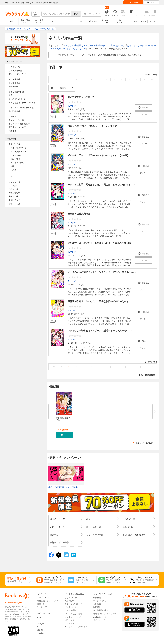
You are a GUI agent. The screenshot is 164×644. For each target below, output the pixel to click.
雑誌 (12, 166)
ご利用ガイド (154, 22)
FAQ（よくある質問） (74, 614)
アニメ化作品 (14, 79)
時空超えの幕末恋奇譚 (79, 214)
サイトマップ (99, 620)
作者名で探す (14, 193)
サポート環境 (70, 610)
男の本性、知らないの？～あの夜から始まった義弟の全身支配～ (100, 243)
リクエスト (69, 623)
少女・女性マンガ (39, 21)
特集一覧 (12, 117)
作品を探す (69, 601)
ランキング (42, 607)
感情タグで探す (15, 204)
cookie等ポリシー (101, 617)
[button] (64, 435)
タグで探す (13, 186)
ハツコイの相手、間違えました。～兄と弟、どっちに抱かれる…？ (101, 185)
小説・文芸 (93, 21)
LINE (39, 617)
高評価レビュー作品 (17, 127)
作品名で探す (14, 189)
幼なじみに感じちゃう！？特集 (63, 487)
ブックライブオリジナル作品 (21, 108)
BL (52, 21)
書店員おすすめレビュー (19, 124)
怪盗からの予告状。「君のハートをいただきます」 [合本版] (98, 155)
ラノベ (79, 21)
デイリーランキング (17, 74)
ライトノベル (16, 155)
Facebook (41, 633)
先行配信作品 (14, 111)
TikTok (40, 627)
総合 (12, 21)
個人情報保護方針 (101, 610)
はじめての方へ (140, 22)
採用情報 (97, 604)
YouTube (41, 630)
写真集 (13, 170)
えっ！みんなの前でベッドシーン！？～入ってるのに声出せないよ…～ (104, 272)
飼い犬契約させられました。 (82, 97)
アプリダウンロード (73, 604)
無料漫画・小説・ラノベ (48, 601)
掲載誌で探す (14, 196)
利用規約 (97, 607)
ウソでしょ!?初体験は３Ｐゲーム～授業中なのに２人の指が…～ (93, 45)
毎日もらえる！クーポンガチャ (22, 103)
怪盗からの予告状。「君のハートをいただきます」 (94, 126)
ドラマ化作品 (14, 83)
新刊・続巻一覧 (15, 71)
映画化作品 (13, 86)
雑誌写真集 (119, 21)
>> (152, 80)
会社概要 (97, 598)
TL (66, 21)
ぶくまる (12, 131)
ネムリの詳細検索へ (148, 375)
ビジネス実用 (106, 21)
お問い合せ (69, 620)
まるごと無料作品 (16, 92)
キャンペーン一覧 (16, 120)
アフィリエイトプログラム (76, 627)
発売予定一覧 (14, 67)
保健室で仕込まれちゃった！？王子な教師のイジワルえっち (98, 301)
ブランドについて (101, 601)
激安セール (13, 95)
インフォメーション (73, 617)
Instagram (41, 623)
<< (54, 80)
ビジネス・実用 (17, 163)
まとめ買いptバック (17, 99)
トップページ (43, 598)
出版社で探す (14, 200)
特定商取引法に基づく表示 (105, 614)
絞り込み (36, 14)
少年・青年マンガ (25, 21)
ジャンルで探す (15, 182)
